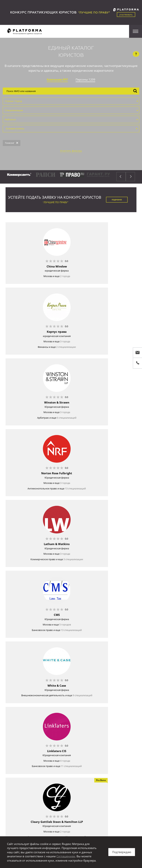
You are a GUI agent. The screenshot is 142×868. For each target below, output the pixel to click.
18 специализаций (43, 570)
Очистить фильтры (71, 151)
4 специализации (50, 717)
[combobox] (71, 101)
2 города (46, 276)
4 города (113, 492)
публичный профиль (83, 782)
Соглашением (66, 856)
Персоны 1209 (85, 79)
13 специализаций (110, 354)
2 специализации (114, 281)
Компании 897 (57, 79)
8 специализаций (45, 644)
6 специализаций (47, 352)
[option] (60, 177)
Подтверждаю (122, 852)
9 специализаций (46, 494)
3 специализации (54, 427)
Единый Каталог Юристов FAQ (89, 753)
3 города (113, 276)
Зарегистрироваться (71, 766)
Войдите (51, 782)
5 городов (113, 421)
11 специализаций (119, 498)
